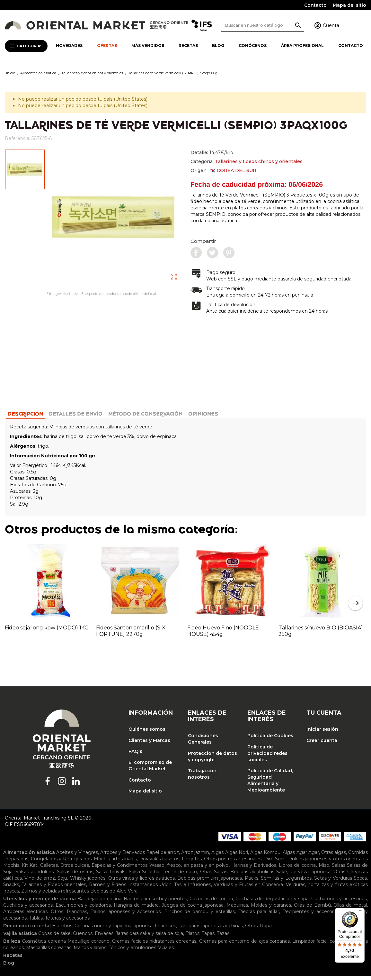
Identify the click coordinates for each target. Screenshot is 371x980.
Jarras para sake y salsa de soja (149, 938)
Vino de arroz (40, 882)
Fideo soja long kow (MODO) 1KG (47, 632)
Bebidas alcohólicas (252, 876)
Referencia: (18, 138)
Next (355, 607)
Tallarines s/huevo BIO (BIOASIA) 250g (321, 635)
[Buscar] (263, 25)
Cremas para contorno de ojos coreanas (244, 945)
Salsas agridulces (35, 876)
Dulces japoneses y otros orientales (328, 863)
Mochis (11, 869)
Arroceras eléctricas (25, 916)
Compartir (203, 241)
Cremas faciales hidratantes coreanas (154, 945)
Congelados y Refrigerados (61, 863)
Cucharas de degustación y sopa (272, 903)
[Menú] (361, 912)
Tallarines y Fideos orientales (54, 889)
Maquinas (237, 909)
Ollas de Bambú (312, 909)
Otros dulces (75, 869)
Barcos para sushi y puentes (155, 903)
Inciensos (165, 930)
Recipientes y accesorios (311, 916)
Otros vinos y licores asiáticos (141, 882)
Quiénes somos (147, 733)
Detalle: (212, 152)
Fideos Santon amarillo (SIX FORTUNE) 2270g (131, 635)
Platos (192, 938)
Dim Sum (275, 863)
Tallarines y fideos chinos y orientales (259, 161)
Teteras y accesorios (67, 922)
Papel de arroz (162, 856)
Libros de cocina (297, 869)
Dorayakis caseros (159, 863)
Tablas (36, 922)
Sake (282, 876)
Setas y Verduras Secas (340, 882)
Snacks (11, 889)
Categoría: (247, 161)
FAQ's (135, 755)
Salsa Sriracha (144, 876)
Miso (324, 869)
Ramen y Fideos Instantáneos (123, 889)
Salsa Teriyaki (111, 876)
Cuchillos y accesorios (28, 909)
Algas (217, 856)
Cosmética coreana (44, 945)
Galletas (49, 869)
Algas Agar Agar (301, 856)
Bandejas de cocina (99, 903)
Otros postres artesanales (233, 863)
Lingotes (192, 863)
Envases (104, 938)
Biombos (62, 930)
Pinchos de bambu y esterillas (200, 916)
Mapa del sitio (349, 5)
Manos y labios (90, 952)
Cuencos (83, 938)
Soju (62, 882)
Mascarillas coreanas (49, 952)
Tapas (208, 938)
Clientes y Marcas (149, 744)
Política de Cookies (270, 740)
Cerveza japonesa (310, 876)
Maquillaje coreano (88, 945)
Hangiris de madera (136, 909)
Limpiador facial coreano (320, 945)
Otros (57, 916)
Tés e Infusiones (193, 889)
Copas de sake (54, 938)
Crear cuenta (322, 744)
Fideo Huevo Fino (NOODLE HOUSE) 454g (223, 635)
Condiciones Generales (203, 743)
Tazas (223, 938)
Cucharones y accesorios (339, 903)
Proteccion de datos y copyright (212, 760)
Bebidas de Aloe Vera (114, 895)
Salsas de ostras (75, 876)
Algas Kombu (265, 856)
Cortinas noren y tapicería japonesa (114, 930)
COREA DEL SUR (233, 170)
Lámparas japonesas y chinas (211, 930)
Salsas (339, 869)
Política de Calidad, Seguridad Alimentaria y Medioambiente (270, 784)
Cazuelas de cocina (211, 903)
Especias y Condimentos (119, 869)
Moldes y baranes (271, 909)
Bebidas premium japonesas (210, 882)
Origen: (223, 170)
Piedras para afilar (259, 916)
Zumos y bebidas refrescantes (55, 895)
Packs (252, 882)
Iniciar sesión (322, 733)
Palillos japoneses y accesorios (126, 916)
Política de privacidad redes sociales (267, 757)
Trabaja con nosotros (202, 778)
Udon (165, 889)
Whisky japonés (88, 882)
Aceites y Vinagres (77, 856)
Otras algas (334, 856)
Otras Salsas (214, 876)
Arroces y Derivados (123, 856)
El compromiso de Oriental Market (150, 770)
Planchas (77, 916)
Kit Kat (30, 869)
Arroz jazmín (195, 856)
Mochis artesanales (115, 863)
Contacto (315, 5)
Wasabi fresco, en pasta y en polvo (189, 869)
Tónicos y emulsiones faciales (141, 952)
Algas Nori (237, 856)
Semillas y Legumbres (286, 882)
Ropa (266, 930)
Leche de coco (180, 876)
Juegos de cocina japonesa (193, 909)
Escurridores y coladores (83, 909)
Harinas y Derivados (254, 869)
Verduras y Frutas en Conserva (248, 889)
